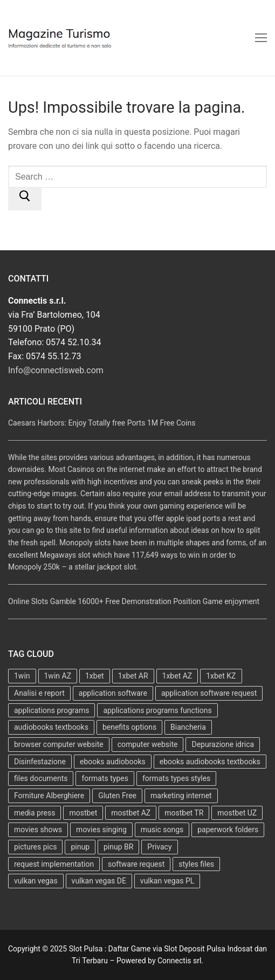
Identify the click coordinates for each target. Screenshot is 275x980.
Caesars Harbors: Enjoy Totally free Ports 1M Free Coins (102, 423)
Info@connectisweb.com (56, 370)
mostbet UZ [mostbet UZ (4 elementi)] (237, 813)
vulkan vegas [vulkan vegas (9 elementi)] (36, 881)
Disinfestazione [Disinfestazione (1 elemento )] (40, 762)
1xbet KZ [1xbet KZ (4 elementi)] (221, 676)
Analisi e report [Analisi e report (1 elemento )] (39, 693)
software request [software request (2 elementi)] (136, 864)
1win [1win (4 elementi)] (22, 676)
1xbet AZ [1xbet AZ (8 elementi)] (177, 676)
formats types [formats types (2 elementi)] (105, 778)
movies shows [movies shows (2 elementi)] (38, 830)
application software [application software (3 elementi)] (113, 693)
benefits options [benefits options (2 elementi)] (129, 727)
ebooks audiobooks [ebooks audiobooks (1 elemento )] (113, 762)
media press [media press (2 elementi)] (35, 813)
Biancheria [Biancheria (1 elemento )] (188, 727)
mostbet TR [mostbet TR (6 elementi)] (184, 813)
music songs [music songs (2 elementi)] (162, 830)
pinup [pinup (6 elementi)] (80, 847)
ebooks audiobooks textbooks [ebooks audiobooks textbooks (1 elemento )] (210, 762)
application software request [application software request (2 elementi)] (209, 693)
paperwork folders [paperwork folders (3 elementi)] (228, 830)
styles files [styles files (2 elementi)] (196, 864)
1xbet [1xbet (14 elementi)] (95, 676)
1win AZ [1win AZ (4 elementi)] (58, 676)
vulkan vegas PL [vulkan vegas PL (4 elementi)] (167, 881)
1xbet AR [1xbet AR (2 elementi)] (133, 676)
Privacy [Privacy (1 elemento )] (159, 847)
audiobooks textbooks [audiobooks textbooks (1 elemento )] (51, 727)
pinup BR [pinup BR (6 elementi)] (118, 847)
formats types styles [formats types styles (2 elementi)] (176, 778)
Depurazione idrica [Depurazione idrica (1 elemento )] (223, 744)
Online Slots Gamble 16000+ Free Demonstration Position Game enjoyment (134, 601)
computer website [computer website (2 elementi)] (148, 744)
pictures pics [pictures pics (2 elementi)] (35, 847)
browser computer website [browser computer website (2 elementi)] (59, 744)
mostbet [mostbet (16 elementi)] (83, 813)
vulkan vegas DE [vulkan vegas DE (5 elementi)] (99, 881)
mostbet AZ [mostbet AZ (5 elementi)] (131, 813)
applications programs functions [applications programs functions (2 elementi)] (157, 710)
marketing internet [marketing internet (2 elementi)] (181, 796)
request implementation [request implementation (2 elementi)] (54, 864)
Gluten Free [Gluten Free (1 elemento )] (117, 796)
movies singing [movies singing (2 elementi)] (101, 830)
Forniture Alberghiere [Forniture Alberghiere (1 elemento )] (49, 796)
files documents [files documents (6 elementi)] (41, 778)
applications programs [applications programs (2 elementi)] (51, 710)
